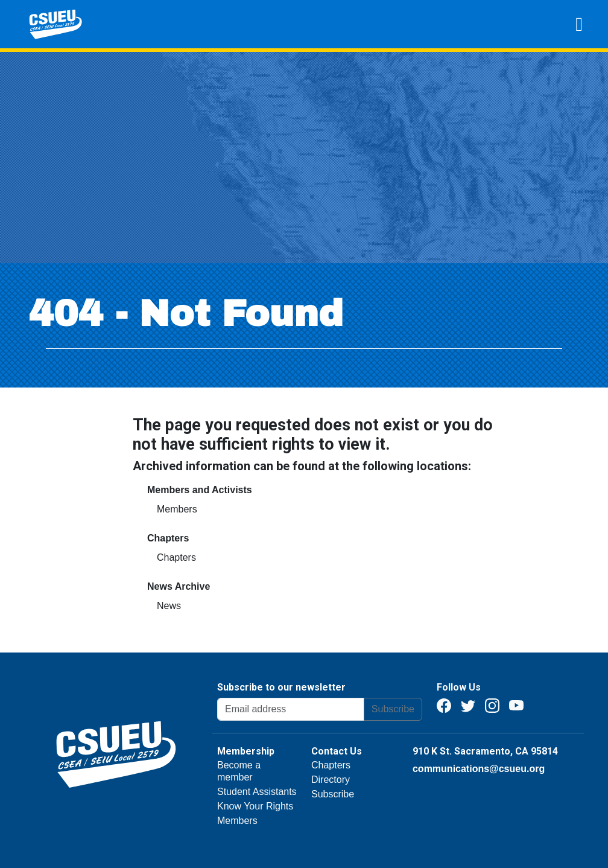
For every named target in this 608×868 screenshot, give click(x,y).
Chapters (176, 557)
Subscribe (393, 709)
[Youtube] (516, 705)
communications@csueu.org (479, 769)
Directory (331, 780)
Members (177, 509)
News (169, 606)
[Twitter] (468, 705)
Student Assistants (257, 792)
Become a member (239, 771)
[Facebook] (444, 705)
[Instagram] (492, 705)
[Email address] (291, 709)
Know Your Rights (255, 806)
